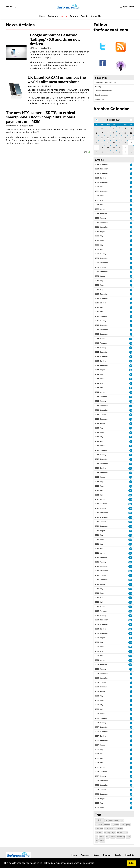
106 (130, 513)
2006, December (101, 781)
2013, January (101, 455)
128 (130, 593)
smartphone (109, 828)
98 (131, 473)
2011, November (101, 517)
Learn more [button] (89, 863)
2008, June (99, 700)
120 (130, 540)
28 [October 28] (102, 147)
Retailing (98, 87)
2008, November (101, 678)
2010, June (99, 593)
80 (131, 486)
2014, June (99, 379)
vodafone (99, 833)
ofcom (102, 841)
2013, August (100, 423)
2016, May (99, 307)
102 (130, 468)
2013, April (99, 441)
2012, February (101, 504)
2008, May (99, 705)
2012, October (101, 468)
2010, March (100, 607)
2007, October (101, 736)
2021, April (99, 249)
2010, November (101, 571)
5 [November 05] (108, 152)
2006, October (101, 790)
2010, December (101, 566)
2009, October (101, 629)
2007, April (99, 763)
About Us (96, 16)
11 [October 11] (125, 133)
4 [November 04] (102, 152)
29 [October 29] (108, 147)
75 (131, 428)
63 (131, 392)
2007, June (99, 754)
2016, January (101, 321)
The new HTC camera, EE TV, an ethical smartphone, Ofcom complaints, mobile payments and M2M (41, 117)
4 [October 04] (125, 128)
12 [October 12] (131, 133)
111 (130, 584)
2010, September (102, 580)
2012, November (101, 464)
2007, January (101, 776)
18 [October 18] (125, 138)
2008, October (101, 683)
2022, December (101, 191)
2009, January (101, 669)
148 (130, 634)
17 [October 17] (120, 138)
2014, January (101, 401)
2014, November (101, 356)
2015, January (101, 348)
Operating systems (102, 95)
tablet (113, 837)
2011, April (99, 549)
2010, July (99, 589)
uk (106, 820)
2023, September (102, 182)
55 (131, 388)
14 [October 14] (102, 138)
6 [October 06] (96, 133)
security (107, 833)
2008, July (99, 696)
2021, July (99, 236)
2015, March (100, 339)
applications (114, 821)
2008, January (101, 723)
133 (130, 491)
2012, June (99, 486)
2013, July (99, 428)
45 (131, 357)
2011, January (101, 562)
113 (130, 504)
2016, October (101, 303)
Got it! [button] (131, 863)
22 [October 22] (108, 143)
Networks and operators (103, 91)
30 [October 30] (114, 147)
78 (131, 397)
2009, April (99, 656)
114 (130, 598)
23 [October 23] (114, 143)
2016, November (101, 299)
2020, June (99, 285)
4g (97, 837)
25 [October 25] (125, 143)
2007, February (101, 772)
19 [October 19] (131, 138)
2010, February (101, 611)
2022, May (99, 200)
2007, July (99, 749)
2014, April (99, 388)
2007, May (99, 758)
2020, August (100, 276)
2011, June (99, 540)
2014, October (101, 361)
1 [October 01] (108, 128)
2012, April (99, 495)
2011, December (101, 513)
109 (130, 517)
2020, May (99, 290)
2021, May (99, 245)
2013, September (102, 419)
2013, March (100, 446)
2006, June (99, 807)
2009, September (102, 633)
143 (130, 616)
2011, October (101, 522)
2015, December (101, 325)
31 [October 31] (120, 147)
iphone (102, 837)
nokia (122, 825)
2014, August (100, 370)
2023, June (99, 187)
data (128, 837)
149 (130, 629)
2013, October (101, 415)
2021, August (100, 232)
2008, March (100, 714)
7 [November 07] (120, 152)
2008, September (102, 687)
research (99, 825)
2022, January (101, 218)
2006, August (100, 799)
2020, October (101, 267)
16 (131, 339)
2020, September (102, 272)
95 (131, 455)
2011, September (102, 526)
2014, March (100, 392)
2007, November (101, 732)
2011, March (100, 553)
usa (108, 837)
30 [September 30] (102, 128)
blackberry (119, 829)
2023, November (101, 173)
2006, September (102, 794)
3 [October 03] (120, 128)
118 (130, 567)
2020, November (101, 263)
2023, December (101, 169)
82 (131, 549)
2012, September (102, 473)
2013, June (99, 432)
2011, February (101, 557)
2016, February (101, 316)
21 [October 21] (102, 143)
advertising (121, 837)
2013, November (101, 410)
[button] (11, 7)
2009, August (100, 638)
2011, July (99, 535)
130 (130, 522)
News (64, 16)
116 (130, 562)
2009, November (101, 624)
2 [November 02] (131, 147)
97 (131, 451)
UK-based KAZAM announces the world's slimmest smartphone (57, 80)
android (107, 825)
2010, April (99, 602)
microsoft (121, 833)
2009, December (101, 620)
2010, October (101, 575)
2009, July (99, 642)
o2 (127, 833)
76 (131, 419)
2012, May (99, 490)
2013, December (101, 406)
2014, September (102, 366)
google (128, 825)
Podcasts (53, 16)
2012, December (101, 459)
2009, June (99, 647)
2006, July (99, 803)
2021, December (101, 223)
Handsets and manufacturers (105, 82)
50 (131, 379)
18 (131, 343)
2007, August (100, 745)
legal (114, 833)
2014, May (99, 383)
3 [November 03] (96, 152)
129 (130, 509)
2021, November (101, 227)
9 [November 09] (131, 152)
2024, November (101, 165)
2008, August (100, 691)
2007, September (102, 740)
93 (131, 638)
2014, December (101, 352)
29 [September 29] (96, 128)
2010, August (100, 584)
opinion (99, 820)
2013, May (99, 437)
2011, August (100, 531)
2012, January (101, 508)
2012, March (100, 499)
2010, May (99, 598)
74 (131, 442)
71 (131, 415)
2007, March (100, 767)
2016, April (99, 312)
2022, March (100, 209)
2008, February (101, 718)
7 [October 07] (102, 133)
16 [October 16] (114, 138)
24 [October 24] (120, 143)
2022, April (99, 205)
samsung (99, 828)
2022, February (101, 214)
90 (131, 531)
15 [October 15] (108, 138)
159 (130, 642)
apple (122, 821)
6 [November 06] (114, 152)
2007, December (101, 727)
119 (130, 526)
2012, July (99, 482)
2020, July (99, 281)
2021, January (101, 254)
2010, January (101, 616)
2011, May (99, 544)
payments (115, 825)
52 (131, 384)
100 (130, 495)
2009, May (99, 651)
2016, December (101, 294)
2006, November (101, 785)
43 (131, 375)
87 (131, 464)
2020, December (101, 258)
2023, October (101, 178)
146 (130, 625)
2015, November (101, 330)
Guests (84, 16)
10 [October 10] (120, 133)
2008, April (99, 709)
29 (131, 669)
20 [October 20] (96, 143)
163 (130, 660)
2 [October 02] (114, 128)
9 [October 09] (114, 133)
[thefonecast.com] (68, 6)
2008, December (101, 674)
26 (131, 348)
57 (131, 424)
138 (130, 558)
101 (130, 553)
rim (97, 841)
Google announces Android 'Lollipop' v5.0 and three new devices (55, 39)
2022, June (99, 196)
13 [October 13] (96, 138)
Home (42, 16)
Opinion (74, 16)
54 (131, 361)
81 (131, 459)
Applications (99, 99)
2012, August (100, 477)
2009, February (101, 665)
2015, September (102, 334)
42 (131, 366)
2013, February (101, 450)
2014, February (101, 397)
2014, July (99, 374)
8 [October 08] (108, 133)
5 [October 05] (131, 128)
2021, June (99, 240)
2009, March (100, 660)
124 (130, 535)
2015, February (101, 343)
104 (130, 607)
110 (130, 500)
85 (131, 401)
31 (131, 370)
